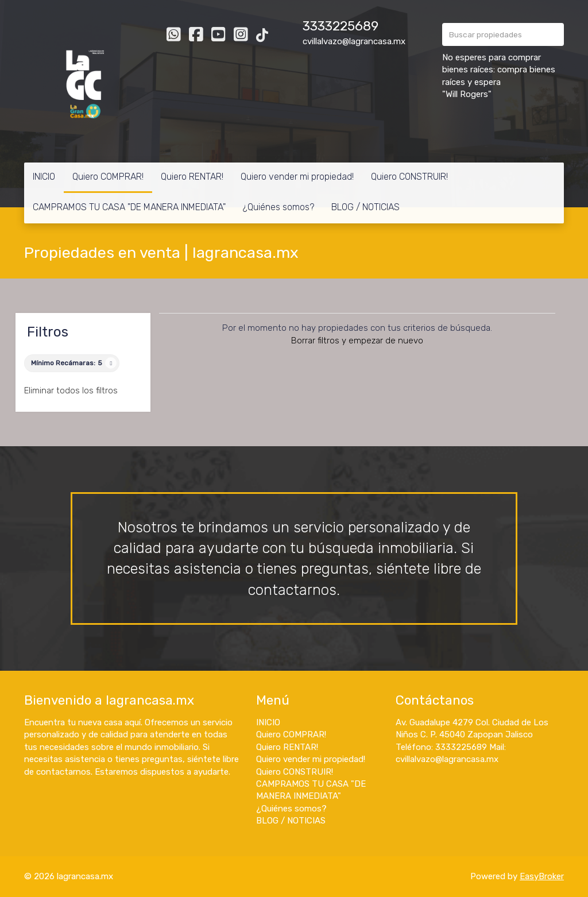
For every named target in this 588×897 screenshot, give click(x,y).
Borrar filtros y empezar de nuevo (357, 341)
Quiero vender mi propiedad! (297, 177)
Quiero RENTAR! (192, 177)
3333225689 (341, 26)
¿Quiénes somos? (278, 207)
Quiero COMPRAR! (108, 177)
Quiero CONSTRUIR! (409, 177)
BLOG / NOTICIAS (365, 207)
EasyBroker (542, 876)
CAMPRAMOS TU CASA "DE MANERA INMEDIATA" (129, 207)
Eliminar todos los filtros (71, 390)
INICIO (44, 177)
